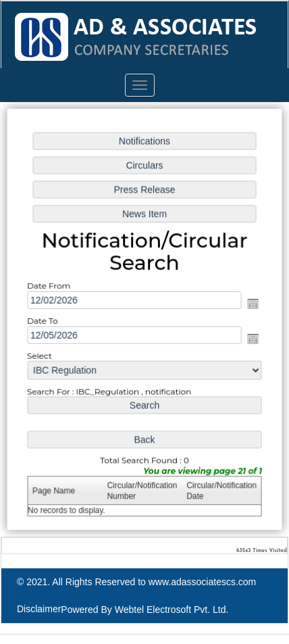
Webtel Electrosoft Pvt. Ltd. (172, 610)
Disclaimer (39, 609)
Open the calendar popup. (252, 303)
